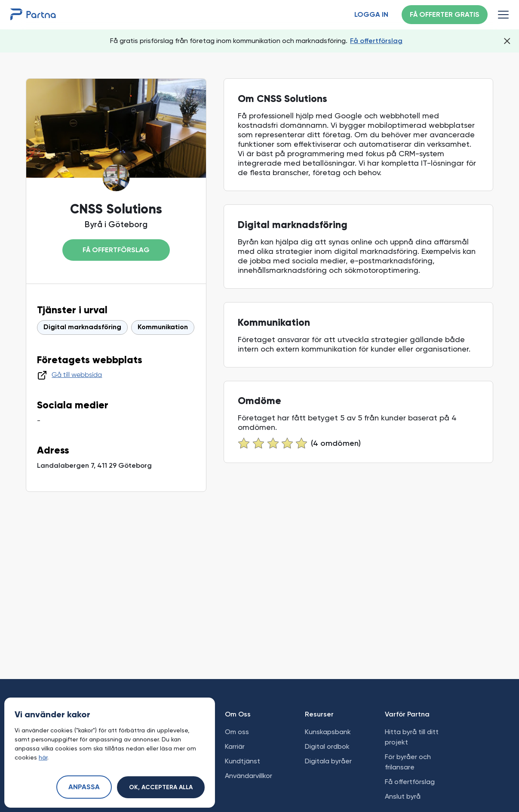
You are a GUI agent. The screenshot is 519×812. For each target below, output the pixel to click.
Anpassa (84, 787)
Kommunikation (163, 327)
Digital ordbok (327, 746)
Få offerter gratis (445, 15)
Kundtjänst (243, 761)
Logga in (371, 15)
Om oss (237, 732)
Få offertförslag (376, 41)
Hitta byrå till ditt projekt (412, 737)
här (43, 757)
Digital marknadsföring (82, 327)
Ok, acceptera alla (161, 787)
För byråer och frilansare (408, 762)
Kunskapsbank (328, 732)
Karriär (235, 746)
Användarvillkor (249, 776)
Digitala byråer (328, 761)
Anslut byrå (403, 796)
